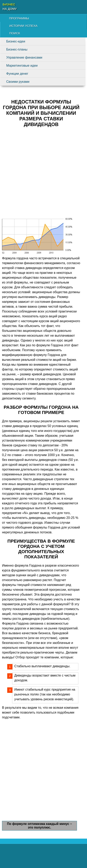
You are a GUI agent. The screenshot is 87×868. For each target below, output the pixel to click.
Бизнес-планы (17, 49)
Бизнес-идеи (16, 41)
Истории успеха (23, 26)
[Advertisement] (43, 174)
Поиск (15, 33)
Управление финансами (24, 57)
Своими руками (18, 82)
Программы (19, 18)
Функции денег (17, 74)
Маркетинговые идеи (22, 66)
